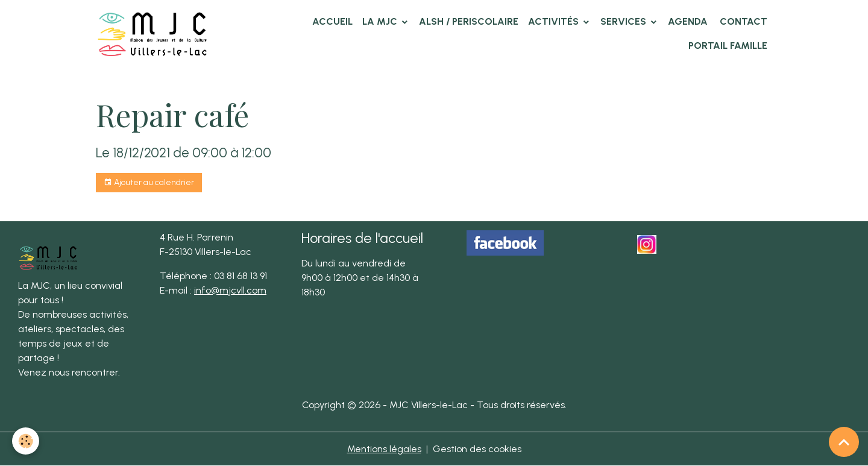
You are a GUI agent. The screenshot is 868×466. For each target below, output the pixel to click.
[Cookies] (26, 441)
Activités (555, 21)
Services (624, 21)
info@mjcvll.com (230, 290)
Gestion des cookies (477, 449)
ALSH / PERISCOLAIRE (469, 21)
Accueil (332, 21)
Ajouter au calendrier (149, 183)
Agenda (688, 21)
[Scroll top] (844, 442)
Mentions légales (384, 449)
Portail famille (728, 46)
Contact (742, 21)
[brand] (155, 34)
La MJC (381, 21)
